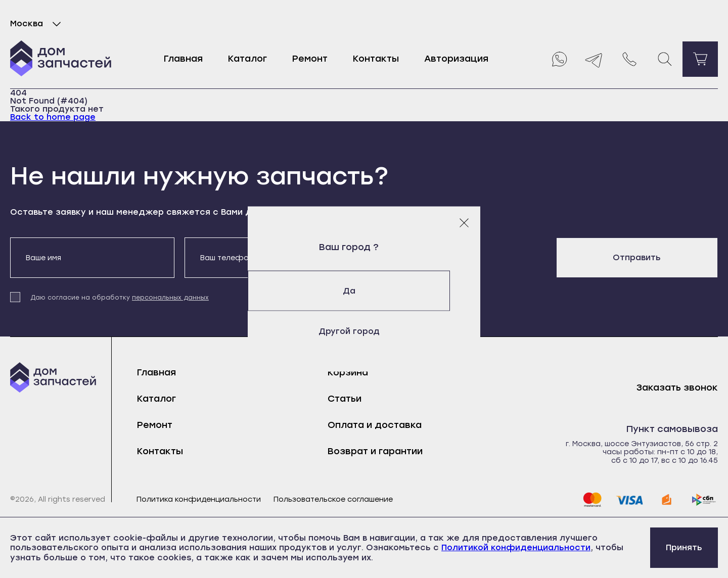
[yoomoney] (667, 500)
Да (364, 291)
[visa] (629, 500)
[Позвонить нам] (629, 59)
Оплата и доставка (375, 425)
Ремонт (310, 59)
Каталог (247, 59)
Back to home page (53, 117)
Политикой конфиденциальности (516, 547)
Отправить (637, 257)
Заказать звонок (677, 388)
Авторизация (456, 59)
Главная (183, 59)
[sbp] (704, 500)
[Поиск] (665, 59)
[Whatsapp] (559, 59)
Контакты (376, 59)
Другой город (364, 331)
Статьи (345, 399)
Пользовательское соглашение (333, 500)
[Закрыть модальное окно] (464, 223)
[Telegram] (594, 59)
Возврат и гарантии (375, 451)
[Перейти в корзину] (700, 59)
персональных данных (170, 298)
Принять (684, 547)
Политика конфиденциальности (199, 500)
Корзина (348, 372)
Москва (38, 24)
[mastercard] (592, 500)
